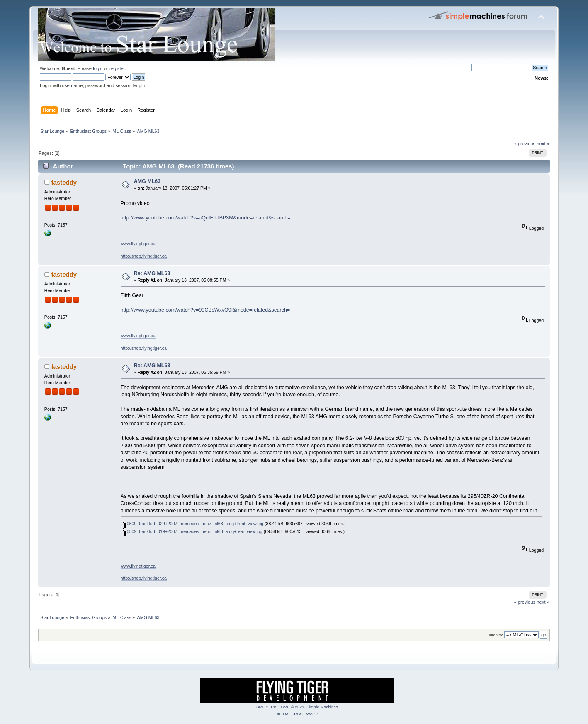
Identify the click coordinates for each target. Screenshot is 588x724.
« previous (525, 144)
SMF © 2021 (293, 707)
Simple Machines (322, 707)
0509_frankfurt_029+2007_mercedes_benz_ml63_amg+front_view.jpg (193, 524)
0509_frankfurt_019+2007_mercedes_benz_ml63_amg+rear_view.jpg (193, 531)
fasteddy (64, 182)
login (98, 68)
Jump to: (495, 635)
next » (543, 144)
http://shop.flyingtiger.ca (144, 256)
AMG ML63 (147, 181)
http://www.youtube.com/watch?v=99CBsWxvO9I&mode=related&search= (205, 310)
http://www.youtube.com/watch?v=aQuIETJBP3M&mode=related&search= (206, 218)
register (117, 68)
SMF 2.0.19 (267, 707)
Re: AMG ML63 (152, 273)
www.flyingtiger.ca (138, 244)
